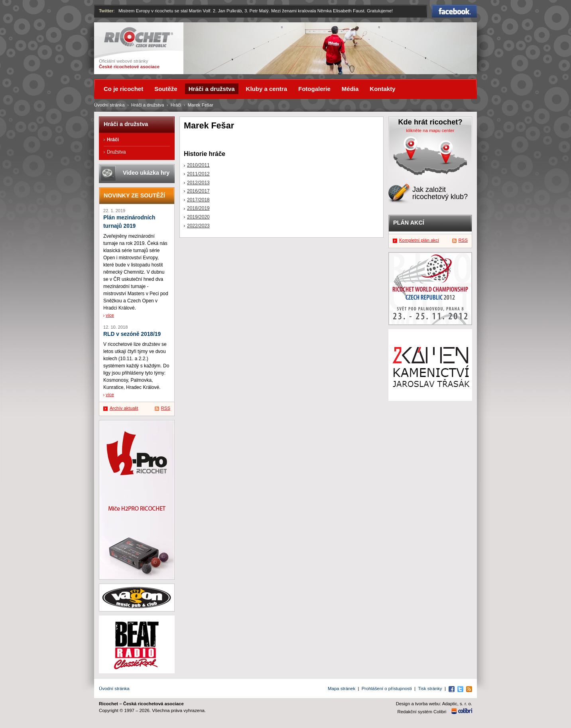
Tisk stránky (430, 689)
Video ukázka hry (146, 173)
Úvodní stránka (109, 105)
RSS (166, 408)
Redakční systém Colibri (422, 712)
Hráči (176, 105)
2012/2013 (198, 183)
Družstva (116, 152)
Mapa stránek (342, 689)
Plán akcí (409, 223)
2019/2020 (198, 217)
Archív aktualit (124, 408)
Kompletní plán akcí (419, 240)
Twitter (106, 11)
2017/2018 (198, 200)
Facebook (454, 11)
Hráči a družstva (148, 105)
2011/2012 (198, 174)
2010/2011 (198, 165)
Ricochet (139, 37)
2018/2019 (198, 208)
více (110, 315)
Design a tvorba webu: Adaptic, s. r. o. (434, 704)
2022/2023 (198, 226)
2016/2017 (198, 191)
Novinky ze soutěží (134, 195)
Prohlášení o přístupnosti (387, 689)
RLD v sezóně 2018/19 (132, 334)
